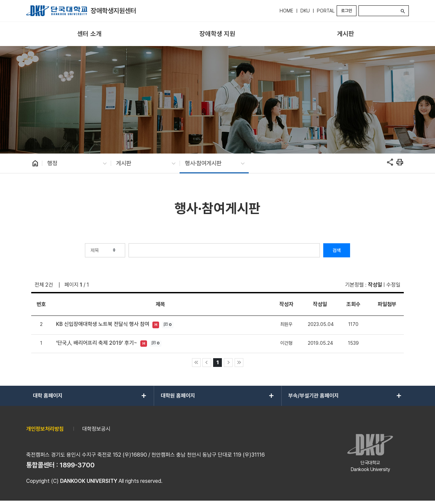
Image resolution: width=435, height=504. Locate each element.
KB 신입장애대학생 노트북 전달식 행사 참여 (103, 324)
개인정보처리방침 (45, 429)
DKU (305, 11)
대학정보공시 (96, 429)
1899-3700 (77, 465)
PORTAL (326, 11)
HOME (286, 11)
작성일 (375, 285)
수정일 (393, 285)
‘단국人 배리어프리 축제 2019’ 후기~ (97, 343)
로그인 (347, 11)
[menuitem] (89, 34)
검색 (337, 250)
